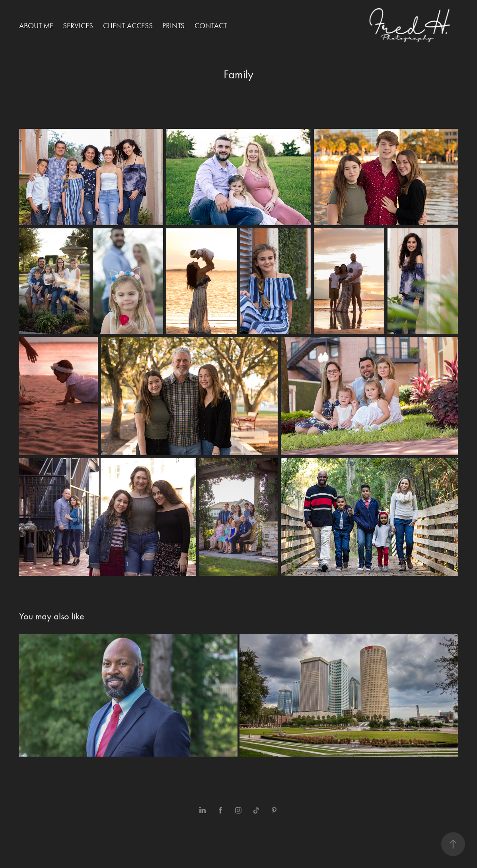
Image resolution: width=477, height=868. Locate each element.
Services (78, 26)
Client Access (128, 26)
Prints (173, 26)
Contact (211, 26)
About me (36, 26)
